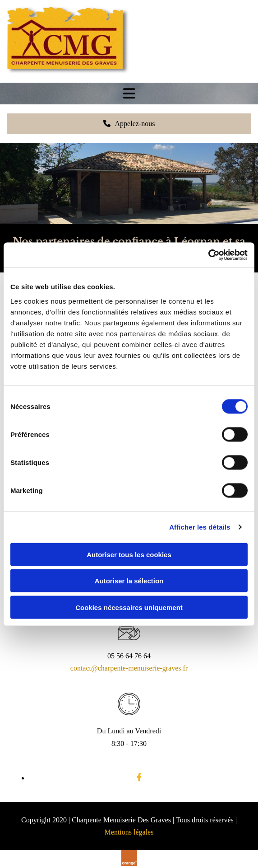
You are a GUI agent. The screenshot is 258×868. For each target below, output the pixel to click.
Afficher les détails (200, 527)
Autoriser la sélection (129, 581)
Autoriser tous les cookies (129, 554)
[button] (129, 124)
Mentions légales (129, 832)
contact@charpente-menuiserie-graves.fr (129, 668)
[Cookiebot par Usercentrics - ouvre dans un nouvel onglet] (208, 255)
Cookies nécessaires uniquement (129, 607)
